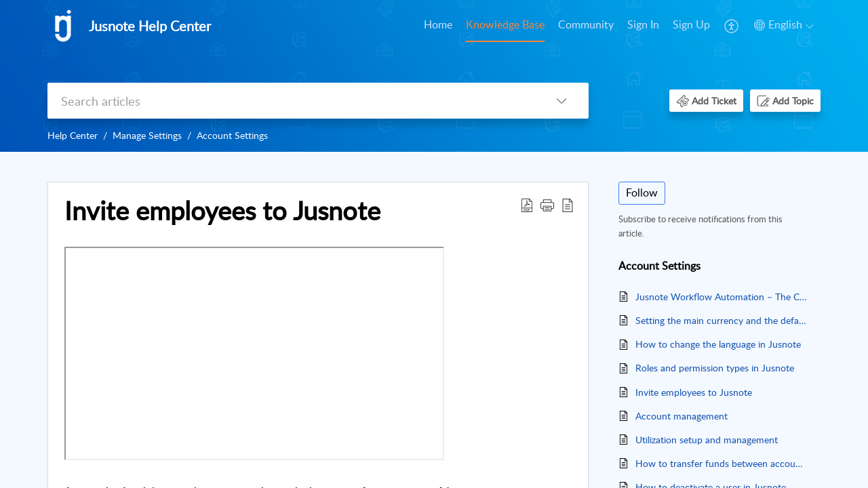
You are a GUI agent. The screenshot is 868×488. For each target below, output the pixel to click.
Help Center (73, 135)
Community (586, 24)
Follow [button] (642, 192)
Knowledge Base (505, 24)
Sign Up (691, 24)
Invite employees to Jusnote (694, 392)
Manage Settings (147, 135)
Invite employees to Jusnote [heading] (222, 211)
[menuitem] (438, 26)
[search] (291, 101)
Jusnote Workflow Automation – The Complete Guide (721, 297)
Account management (682, 416)
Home (438, 24)
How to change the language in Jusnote (718, 344)
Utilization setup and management (707, 440)
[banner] (434, 76)
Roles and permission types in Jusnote (715, 368)
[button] (732, 26)
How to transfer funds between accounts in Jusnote (721, 463)
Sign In (643, 24)
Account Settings (232, 135)
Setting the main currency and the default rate (721, 320)
